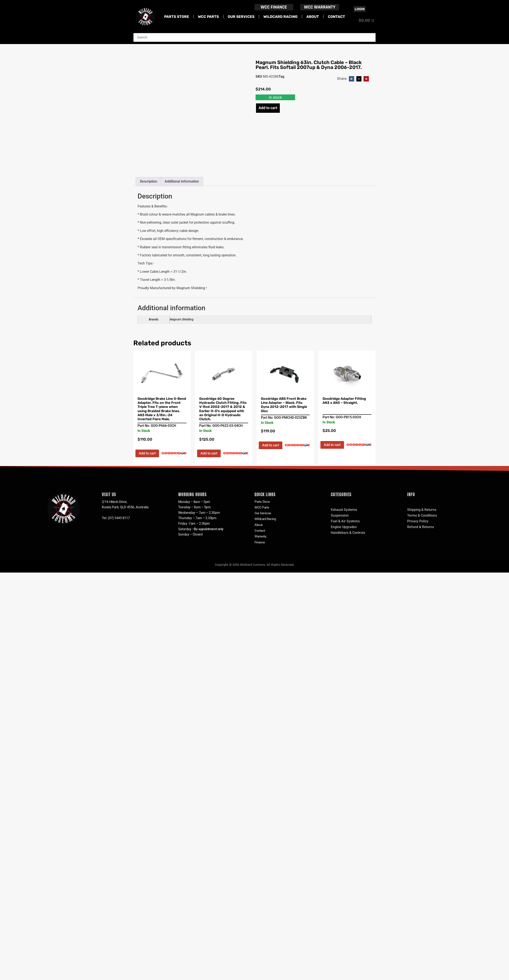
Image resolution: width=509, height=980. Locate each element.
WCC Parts (208, 17)
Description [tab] (149, 181)
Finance (260, 544)
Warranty (261, 538)
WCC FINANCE (274, 7)
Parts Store (177, 17)
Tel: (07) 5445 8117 (116, 518)
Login (360, 9)
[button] (352, 79)
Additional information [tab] (182, 181)
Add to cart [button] (147, 453)
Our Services (241, 17)
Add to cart (268, 108)
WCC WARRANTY (320, 7)
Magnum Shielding (182, 319)
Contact (336, 17)
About (313, 17)
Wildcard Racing (280, 17)
